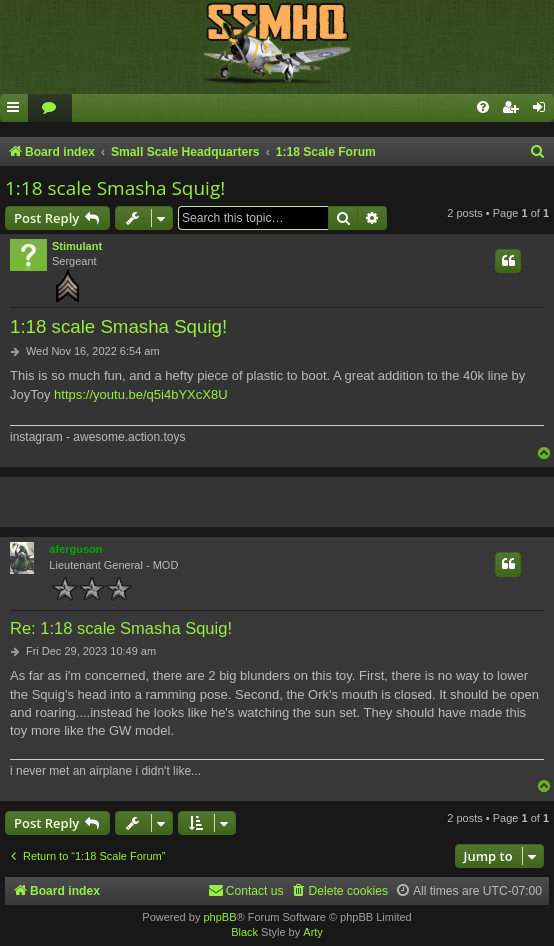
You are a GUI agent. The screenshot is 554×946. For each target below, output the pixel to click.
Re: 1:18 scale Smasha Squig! (121, 628)
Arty (313, 932)
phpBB (219, 917)
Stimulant (77, 246)
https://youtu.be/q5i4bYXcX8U (140, 394)
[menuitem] (50, 108)
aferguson (75, 549)
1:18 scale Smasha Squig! (115, 188)
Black (244, 932)
